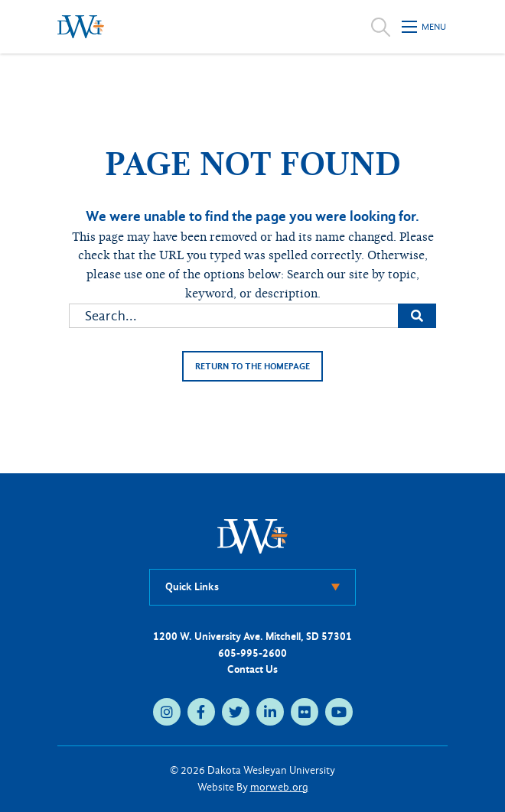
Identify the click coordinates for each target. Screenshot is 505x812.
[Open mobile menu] (425, 27)
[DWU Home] (252, 536)
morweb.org (279, 787)
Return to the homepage (252, 366)
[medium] (167, 712)
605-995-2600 (252, 653)
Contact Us (252, 669)
